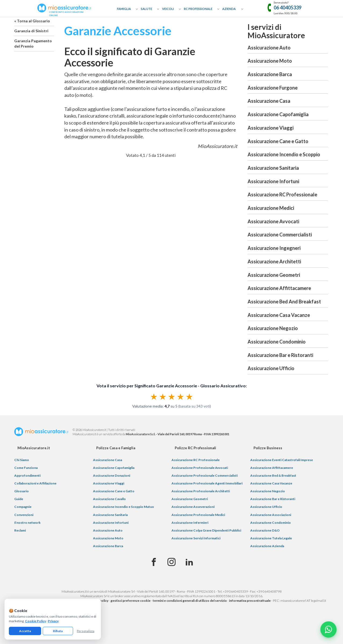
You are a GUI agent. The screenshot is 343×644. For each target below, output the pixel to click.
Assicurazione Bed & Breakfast (273, 475)
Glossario (22, 491)
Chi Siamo (22, 460)
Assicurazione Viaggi (271, 128)
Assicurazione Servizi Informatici (196, 538)
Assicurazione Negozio (273, 328)
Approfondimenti (27, 475)
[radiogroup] (172, 397)
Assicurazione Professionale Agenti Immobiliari (207, 483)
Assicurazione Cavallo (109, 499)
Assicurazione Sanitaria (273, 168)
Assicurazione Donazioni (112, 475)
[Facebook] (154, 562)
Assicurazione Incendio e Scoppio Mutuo (124, 507)
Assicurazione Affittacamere (279, 288)
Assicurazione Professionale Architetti (201, 491)
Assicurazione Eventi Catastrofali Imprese (282, 460)
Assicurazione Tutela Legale (271, 538)
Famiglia (124, 9)
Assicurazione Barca (270, 74)
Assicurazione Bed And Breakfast (284, 302)
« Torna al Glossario (32, 21)
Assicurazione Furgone (273, 88)
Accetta (25, 631)
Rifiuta (58, 631)
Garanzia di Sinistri (31, 31)
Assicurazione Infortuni (273, 181)
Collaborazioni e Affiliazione (35, 483)
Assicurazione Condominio (277, 342)
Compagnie (23, 507)
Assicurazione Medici (271, 208)
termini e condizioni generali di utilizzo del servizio (190, 601)
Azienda (229, 9)
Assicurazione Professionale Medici (198, 515)
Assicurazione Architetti (274, 261)
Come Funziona (26, 468)
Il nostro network (27, 523)
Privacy (53, 621)
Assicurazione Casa (269, 101)
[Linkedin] (189, 562)
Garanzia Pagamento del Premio (33, 43)
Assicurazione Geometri (274, 275)
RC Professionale (198, 9)
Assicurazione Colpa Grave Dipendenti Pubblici (206, 530)
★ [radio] (154, 397)
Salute (147, 9)
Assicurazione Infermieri (190, 523)
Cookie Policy (35, 621)
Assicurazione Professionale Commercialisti (205, 475)
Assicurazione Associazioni (271, 515)
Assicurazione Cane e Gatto (278, 141)
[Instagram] (171, 562)
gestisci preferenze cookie (131, 601)
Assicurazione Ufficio (271, 368)
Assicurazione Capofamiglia (278, 114)
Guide (19, 499)
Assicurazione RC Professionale (282, 194)
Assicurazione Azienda (267, 546)
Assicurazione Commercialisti (280, 235)
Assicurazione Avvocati (273, 221)
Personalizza (86, 631)
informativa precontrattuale (250, 601)
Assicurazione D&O (265, 530)
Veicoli (168, 9)
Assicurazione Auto (269, 48)
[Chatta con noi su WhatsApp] (328, 629)
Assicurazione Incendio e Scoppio (284, 154)
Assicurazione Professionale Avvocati (200, 468)
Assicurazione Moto (270, 61)
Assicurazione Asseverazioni (193, 507)
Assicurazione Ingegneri (274, 248)
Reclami (20, 530)
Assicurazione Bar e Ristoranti (280, 355)
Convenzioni (24, 515)
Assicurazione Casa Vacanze (279, 315)
